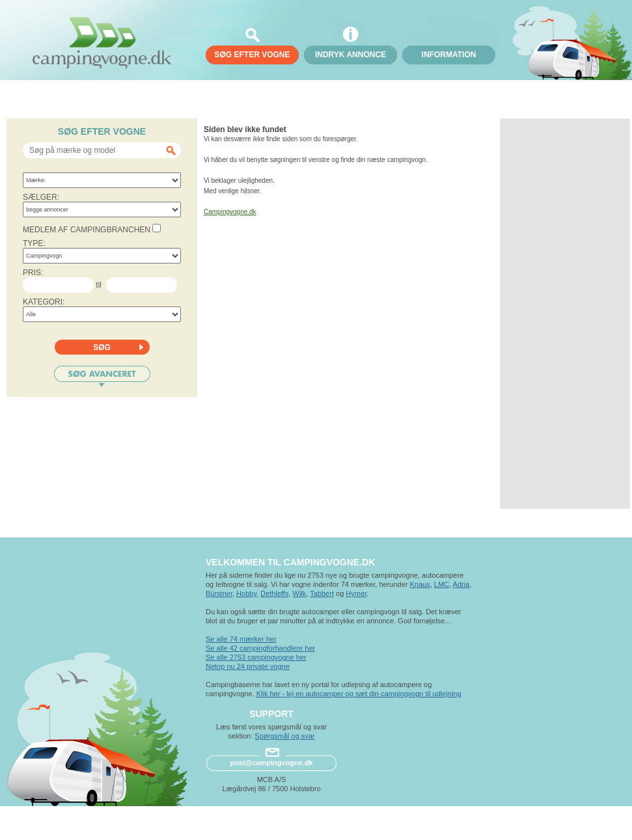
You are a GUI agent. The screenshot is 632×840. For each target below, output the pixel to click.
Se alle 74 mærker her (241, 639)
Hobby (246, 593)
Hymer (356, 593)
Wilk (300, 593)
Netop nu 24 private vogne (248, 666)
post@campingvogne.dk (271, 763)
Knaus (419, 584)
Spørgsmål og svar (284, 736)
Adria (461, 584)
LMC (442, 584)
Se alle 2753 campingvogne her (256, 657)
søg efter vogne (252, 55)
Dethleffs (274, 593)
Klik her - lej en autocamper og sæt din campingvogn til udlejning (359, 694)
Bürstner (219, 593)
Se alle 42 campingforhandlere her (260, 648)
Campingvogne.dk (230, 212)
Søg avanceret (102, 376)
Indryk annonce (350, 55)
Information (449, 55)
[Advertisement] (565, 314)
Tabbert (322, 593)
